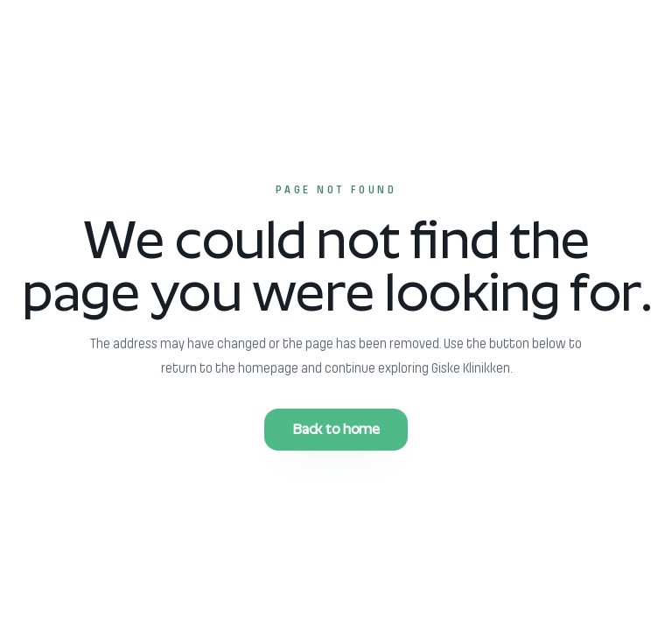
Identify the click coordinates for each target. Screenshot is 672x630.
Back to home (336, 429)
